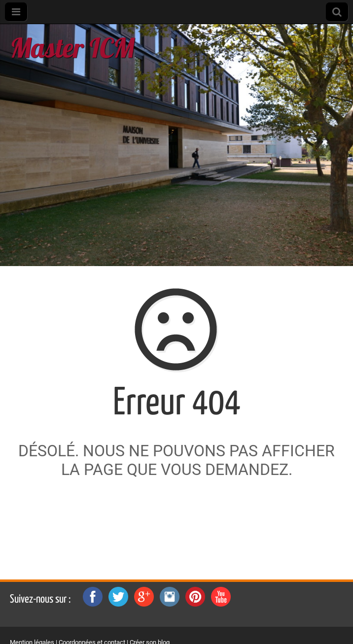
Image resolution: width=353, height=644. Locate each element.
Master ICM (72, 48)
